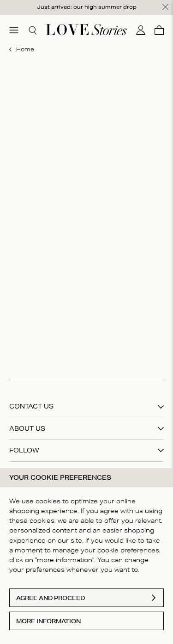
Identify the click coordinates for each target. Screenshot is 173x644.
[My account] (141, 30)
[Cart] (159, 30)
